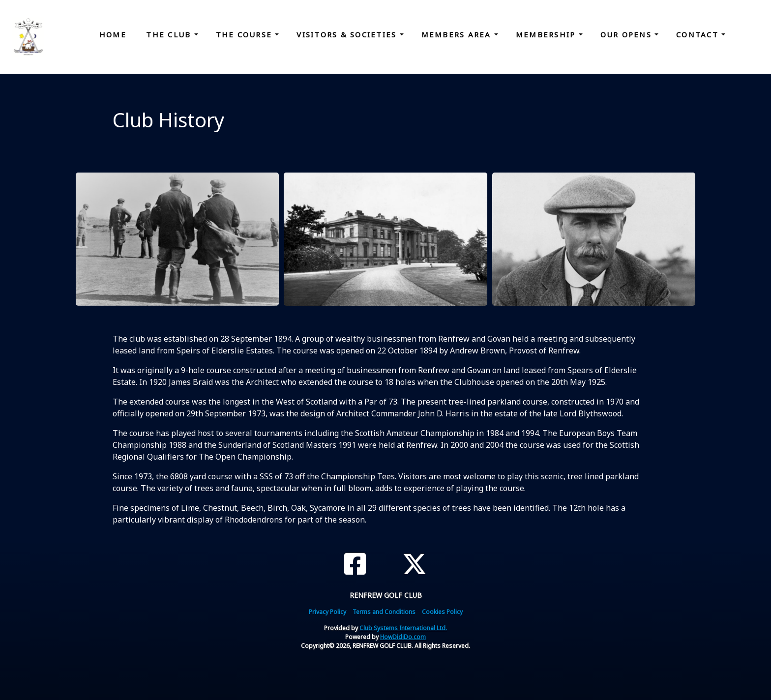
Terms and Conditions (384, 612)
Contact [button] (699, 34)
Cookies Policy (442, 612)
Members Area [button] (458, 34)
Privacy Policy (327, 612)
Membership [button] (547, 34)
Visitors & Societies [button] (348, 34)
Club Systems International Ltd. (403, 628)
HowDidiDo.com (403, 637)
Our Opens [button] (628, 34)
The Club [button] (170, 34)
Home (113, 34)
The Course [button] (246, 34)
